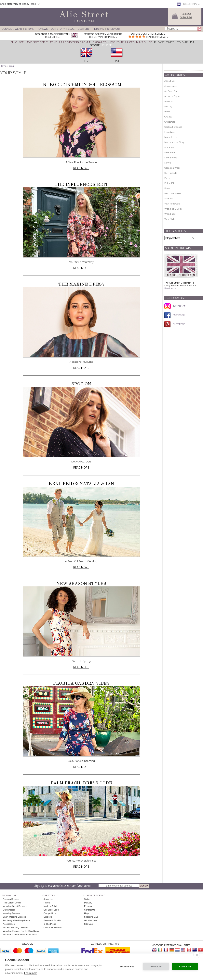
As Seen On (171, 91)
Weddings (170, 214)
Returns (98, 29)
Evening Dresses (11, 899)
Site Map (88, 924)
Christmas (170, 122)
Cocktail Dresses (173, 127)
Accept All (185, 967)
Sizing (87, 899)
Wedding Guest (173, 209)
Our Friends (171, 173)
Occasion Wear (12, 29)
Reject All (156, 967)
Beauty (168, 106)
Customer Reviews (53, 927)
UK (86, 61)
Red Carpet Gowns (12, 903)
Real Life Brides (173, 193)
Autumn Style (172, 96)
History (47, 903)
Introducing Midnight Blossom (81, 85)
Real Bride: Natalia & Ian (81, 484)
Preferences (127, 967)
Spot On (81, 384)
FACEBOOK (175, 315)
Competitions (50, 913)
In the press (50, 924)
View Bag (186, 18)
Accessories (171, 86)
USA (117, 61)
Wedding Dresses (12, 913)
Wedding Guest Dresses (15, 906)
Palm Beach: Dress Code (81, 783)
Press (167, 188)
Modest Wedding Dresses (15, 927)
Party (167, 178)
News (168, 163)
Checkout (114, 29)
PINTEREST (175, 324)
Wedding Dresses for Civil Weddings (21, 931)
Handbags (170, 132)
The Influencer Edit (81, 185)
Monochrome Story (174, 142)
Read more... (171, 288)
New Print (170, 153)
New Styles (171, 158)
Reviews (42, 29)
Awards (168, 101)
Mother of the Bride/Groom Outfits (20, 935)
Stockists (48, 917)
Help (86, 913)
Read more (81, 168)
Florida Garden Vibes (81, 683)
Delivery (83, 29)
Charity (168, 117)
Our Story (58, 29)
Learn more (31, 973)
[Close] (107, 45)
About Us (169, 81)
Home (3, 66)
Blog (71, 29)
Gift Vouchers (91, 920)
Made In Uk (171, 137)
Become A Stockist (53, 920)
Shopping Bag (91, 917)
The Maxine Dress (81, 284)
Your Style (170, 219)
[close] (197, 955)
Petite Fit (169, 183)
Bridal (29, 29)
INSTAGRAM (175, 306)
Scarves (169, 199)
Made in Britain (51, 906)
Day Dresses (9, 910)
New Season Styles (81, 584)
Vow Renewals (172, 204)
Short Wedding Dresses (14, 917)
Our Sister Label (51, 910)
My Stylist (170, 147)
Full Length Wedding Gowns (17, 920)
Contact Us (89, 910)
